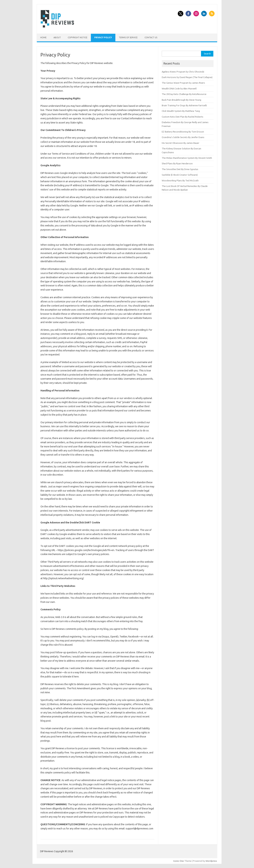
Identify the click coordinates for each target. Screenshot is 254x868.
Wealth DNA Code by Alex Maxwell (179, 89)
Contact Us (151, 37)
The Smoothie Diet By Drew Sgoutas (180, 169)
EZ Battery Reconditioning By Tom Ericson (183, 132)
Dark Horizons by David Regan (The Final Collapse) (187, 77)
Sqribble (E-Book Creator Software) (180, 175)
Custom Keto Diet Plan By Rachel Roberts (183, 117)
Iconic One (179, 861)
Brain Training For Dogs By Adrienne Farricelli (184, 105)
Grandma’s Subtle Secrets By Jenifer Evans (183, 137)
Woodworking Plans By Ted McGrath (180, 180)
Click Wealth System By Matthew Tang (181, 111)
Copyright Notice (78, 37)
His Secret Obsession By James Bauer (181, 143)
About (57, 37)
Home (43, 37)
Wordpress (211, 861)
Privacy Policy (103, 37)
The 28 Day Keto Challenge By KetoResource (184, 94)
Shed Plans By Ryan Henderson (177, 163)
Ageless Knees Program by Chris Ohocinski (183, 72)
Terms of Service (128, 37)
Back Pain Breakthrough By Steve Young (181, 100)
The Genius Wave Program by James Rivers (183, 83)
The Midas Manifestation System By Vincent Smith (187, 158)
